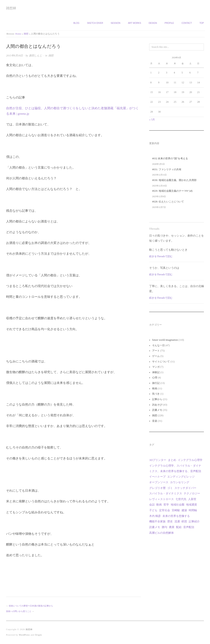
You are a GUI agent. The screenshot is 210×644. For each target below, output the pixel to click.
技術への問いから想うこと (19, 611)
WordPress (24, 635)
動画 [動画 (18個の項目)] (159, 505)
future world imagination (165, 340)
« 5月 (152, 120)
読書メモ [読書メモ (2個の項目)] (155, 527)
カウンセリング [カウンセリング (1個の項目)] (180, 482)
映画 (155, 389)
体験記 (156, 372)
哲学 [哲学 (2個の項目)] (166, 505)
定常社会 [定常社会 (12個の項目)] (165, 510)
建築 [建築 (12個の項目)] (184, 510)
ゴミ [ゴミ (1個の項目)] (170, 488)
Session (116, 23)
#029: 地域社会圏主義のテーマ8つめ (172, 191)
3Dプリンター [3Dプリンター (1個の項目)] (158, 460)
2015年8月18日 (14, 56)
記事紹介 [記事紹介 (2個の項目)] (194, 521)
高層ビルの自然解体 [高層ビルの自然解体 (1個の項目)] (161, 533)
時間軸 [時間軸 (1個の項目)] (193, 510)
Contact (187, 23)
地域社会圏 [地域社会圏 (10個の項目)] (177, 505)
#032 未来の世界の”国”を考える (170, 158)
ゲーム (156, 356)
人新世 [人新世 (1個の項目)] (192, 499)
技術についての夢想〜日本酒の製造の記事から (31, 606)
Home (18, 34)
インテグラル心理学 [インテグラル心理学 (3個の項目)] (190, 460)
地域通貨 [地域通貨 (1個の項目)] (191, 505)
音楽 (155, 421)
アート (156, 351)
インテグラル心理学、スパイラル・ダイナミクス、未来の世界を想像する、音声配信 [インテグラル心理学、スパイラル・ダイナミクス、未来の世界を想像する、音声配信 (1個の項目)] (175, 468)
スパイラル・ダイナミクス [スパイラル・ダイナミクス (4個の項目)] (166, 493)
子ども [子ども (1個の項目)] (153, 510)
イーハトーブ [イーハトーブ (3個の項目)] (157, 477)
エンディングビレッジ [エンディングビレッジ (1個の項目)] (181, 477)
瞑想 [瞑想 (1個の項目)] (184, 521)
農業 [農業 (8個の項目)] (172, 527)
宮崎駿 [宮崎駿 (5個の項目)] (176, 510)
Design (153, 23)
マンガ (156, 367)
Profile (169, 23)
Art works (134, 23)
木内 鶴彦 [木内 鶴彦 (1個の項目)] (155, 516)
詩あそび (157, 405)
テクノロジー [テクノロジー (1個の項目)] (192, 493)
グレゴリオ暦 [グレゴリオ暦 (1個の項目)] (157, 488)
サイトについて (161, 362)
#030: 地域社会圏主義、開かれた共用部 (174, 180)
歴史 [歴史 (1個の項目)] (170, 521)
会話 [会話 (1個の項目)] (152, 505)
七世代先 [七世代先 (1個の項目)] (181, 499)
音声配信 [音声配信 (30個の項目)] (189, 527)
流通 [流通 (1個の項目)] (177, 521)
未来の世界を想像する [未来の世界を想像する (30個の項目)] (176, 516)
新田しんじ (36, 56)
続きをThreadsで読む (161, 256)
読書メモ (157, 410)
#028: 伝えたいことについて (168, 202)
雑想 (26, 34)
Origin (38, 635)
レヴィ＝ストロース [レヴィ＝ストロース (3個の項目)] (161, 499)
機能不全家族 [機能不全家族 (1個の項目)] (157, 521)
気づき (156, 394)
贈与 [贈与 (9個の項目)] (165, 527)
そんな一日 (158, 345)
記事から (157, 399)
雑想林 (11, 8)
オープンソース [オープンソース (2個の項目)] (159, 482)
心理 (155, 378)
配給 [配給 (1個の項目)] (179, 527)
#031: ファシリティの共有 (167, 169)
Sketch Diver (95, 23)
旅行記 (156, 383)
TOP (202, 23)
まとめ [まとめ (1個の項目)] (172, 460)
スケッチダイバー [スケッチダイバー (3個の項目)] (185, 488)
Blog (76, 23)
